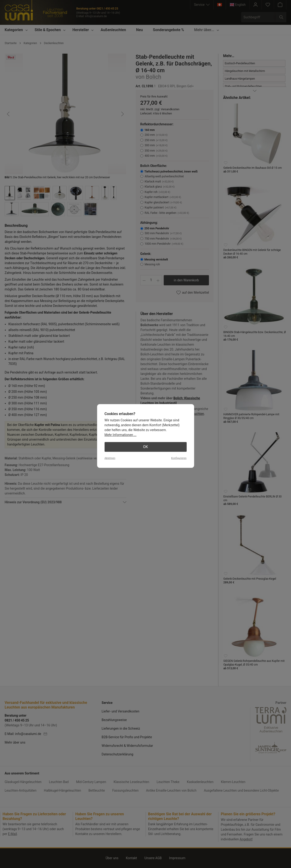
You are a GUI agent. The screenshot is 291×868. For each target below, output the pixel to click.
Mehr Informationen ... (121, 435)
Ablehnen (110, 458)
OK (145, 447)
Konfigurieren (179, 458)
